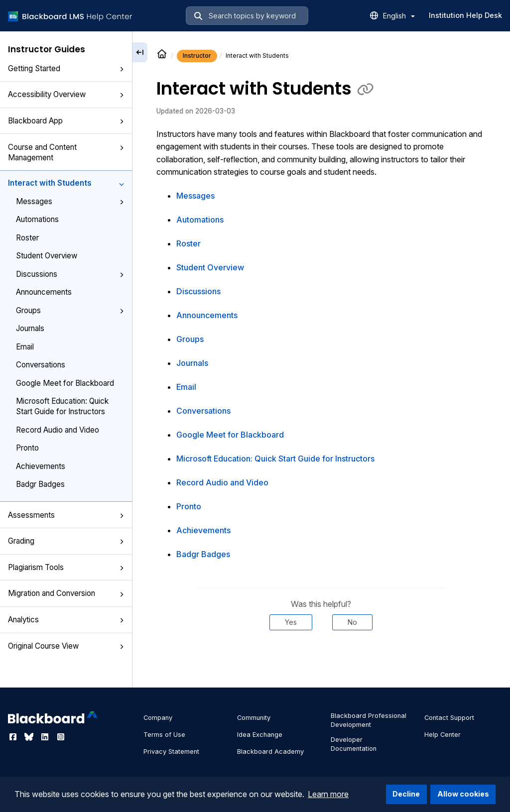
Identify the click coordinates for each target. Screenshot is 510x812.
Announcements (44, 292)
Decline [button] (406, 794)
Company (158, 718)
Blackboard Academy (270, 752)
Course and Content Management (66, 152)
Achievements (41, 466)
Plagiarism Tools (66, 567)
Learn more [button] (328, 794)
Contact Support (449, 718)
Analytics (66, 620)
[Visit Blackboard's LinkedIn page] (46, 737)
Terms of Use (164, 735)
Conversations (41, 365)
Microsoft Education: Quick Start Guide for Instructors (62, 406)
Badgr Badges (40, 484)
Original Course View (66, 646)
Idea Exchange (260, 735)
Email (25, 347)
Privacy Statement (171, 752)
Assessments (66, 515)
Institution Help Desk (465, 15)
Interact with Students (66, 183)
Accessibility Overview (66, 94)
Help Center (443, 735)
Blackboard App (66, 121)
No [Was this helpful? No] (352, 622)
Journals (30, 328)
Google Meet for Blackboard (65, 383)
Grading (66, 541)
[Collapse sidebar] (140, 52)
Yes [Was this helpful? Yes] (291, 622)
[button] (122, 69)
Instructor (197, 56)
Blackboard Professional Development (369, 720)
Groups (70, 310)
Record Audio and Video (58, 430)
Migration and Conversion (66, 593)
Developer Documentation (354, 744)
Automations (37, 219)
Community (254, 718)
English (399, 16)
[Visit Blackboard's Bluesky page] (30, 737)
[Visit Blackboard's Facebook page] (14, 737)
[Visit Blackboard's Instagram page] (61, 737)
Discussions (70, 274)
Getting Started (66, 68)
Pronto (27, 448)
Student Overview (47, 256)
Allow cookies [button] (463, 794)
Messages (70, 201)
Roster (27, 238)
